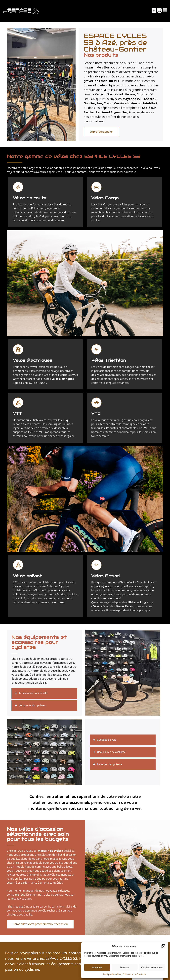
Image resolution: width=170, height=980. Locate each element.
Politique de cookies (112, 974)
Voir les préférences (152, 968)
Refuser (125, 968)
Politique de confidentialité (134, 974)
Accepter (97, 968)
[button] (163, 946)
